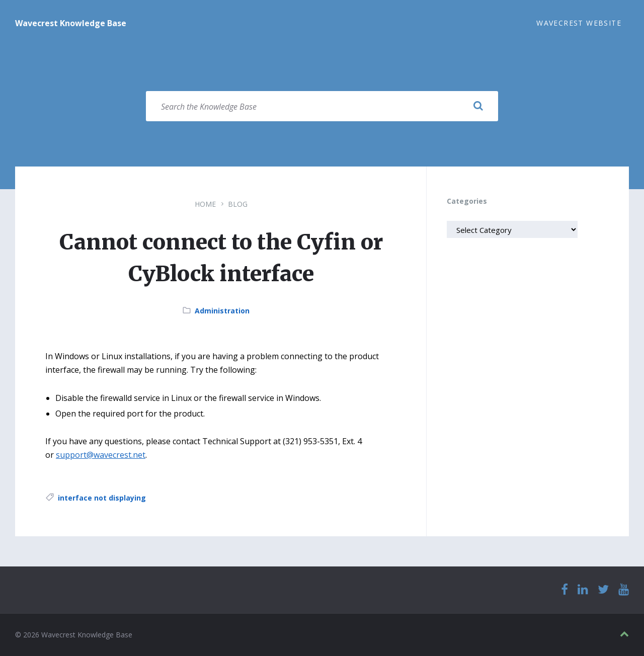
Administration (222, 311)
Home (205, 204)
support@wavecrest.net (101, 455)
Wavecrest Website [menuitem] (579, 23)
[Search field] (322, 106)
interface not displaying (102, 498)
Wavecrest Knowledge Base (71, 23)
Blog (238, 204)
